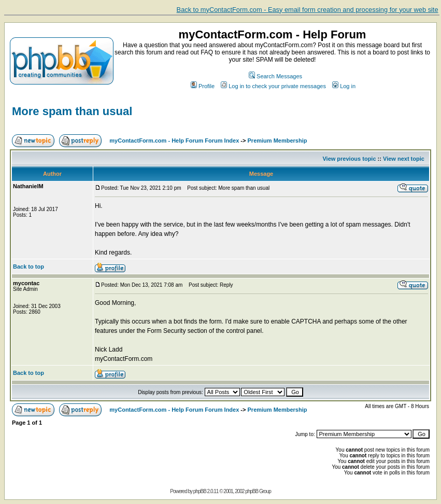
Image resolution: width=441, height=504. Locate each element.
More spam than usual (72, 111)
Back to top (29, 267)
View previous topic (349, 159)
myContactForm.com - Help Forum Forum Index (174, 141)
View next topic (404, 159)
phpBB (200, 491)
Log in (344, 86)
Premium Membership (278, 141)
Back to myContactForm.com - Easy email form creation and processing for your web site (308, 10)
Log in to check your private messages (273, 86)
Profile (203, 86)
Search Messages (275, 76)
